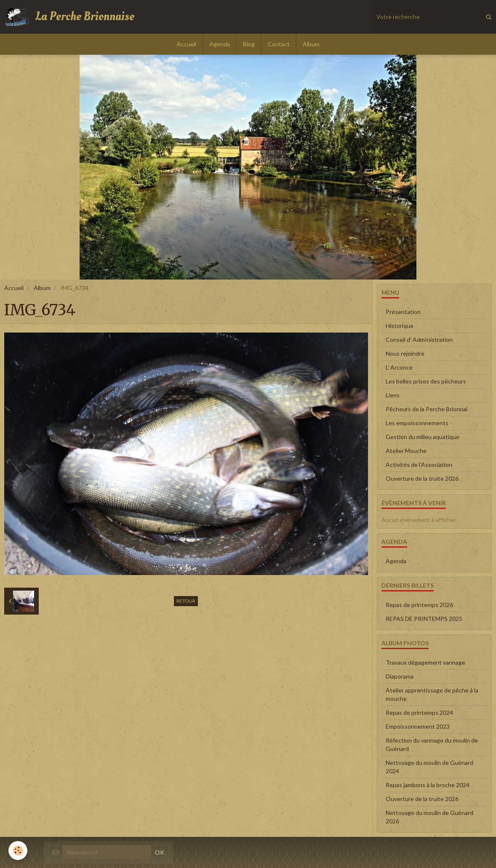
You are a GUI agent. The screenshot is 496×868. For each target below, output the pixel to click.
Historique (400, 326)
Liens (393, 395)
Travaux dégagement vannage (425, 662)
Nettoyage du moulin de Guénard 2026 (429, 817)
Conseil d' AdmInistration (419, 339)
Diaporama (400, 676)
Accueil (187, 44)
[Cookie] (18, 851)
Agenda (220, 44)
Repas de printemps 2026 (419, 605)
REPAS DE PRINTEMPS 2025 (424, 619)
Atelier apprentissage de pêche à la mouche (432, 694)
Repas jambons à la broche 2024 (428, 785)
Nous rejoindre (405, 353)
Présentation (403, 312)
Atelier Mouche (406, 451)
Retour (186, 601)
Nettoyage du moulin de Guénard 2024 (429, 767)
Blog (249, 44)
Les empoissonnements (417, 423)
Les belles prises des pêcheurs (426, 381)
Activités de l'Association (419, 465)
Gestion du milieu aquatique (423, 437)
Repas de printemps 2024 (419, 712)
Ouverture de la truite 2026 (422, 478)
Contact (279, 44)
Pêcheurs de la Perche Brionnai (427, 409)
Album (311, 44)
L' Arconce (399, 367)
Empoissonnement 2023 (418, 726)
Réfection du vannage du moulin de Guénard (432, 744)
